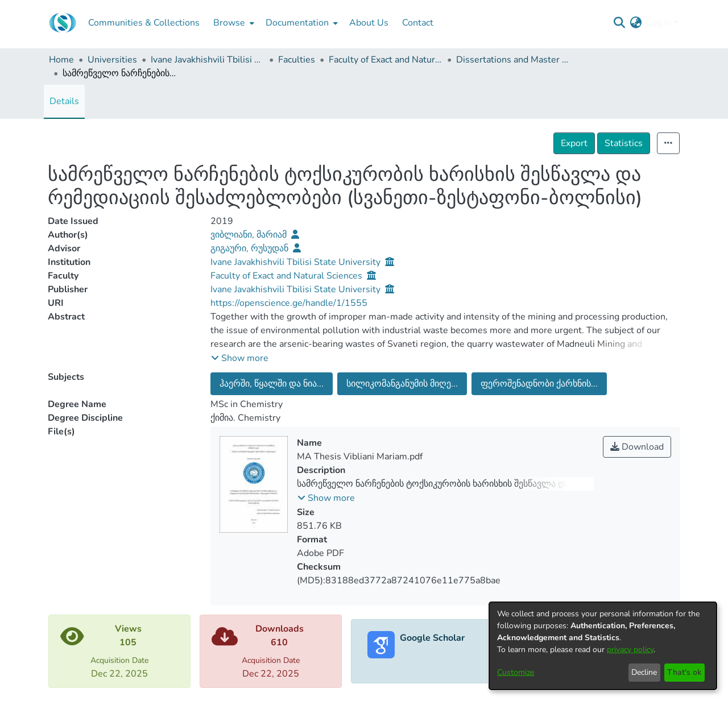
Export (574, 143)
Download (637, 447)
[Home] (63, 23)
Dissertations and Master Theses (513, 60)
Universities (112, 60)
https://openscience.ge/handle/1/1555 (289, 303)
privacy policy (630, 650)
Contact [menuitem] (418, 23)
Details (64, 101)
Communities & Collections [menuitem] (144, 23)
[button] (240, 358)
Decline (644, 672)
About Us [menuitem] (369, 23)
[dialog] (603, 646)
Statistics (624, 143)
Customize (516, 672)
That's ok (684, 672)
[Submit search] (620, 23)
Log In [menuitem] (659, 23)
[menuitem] (233, 23)
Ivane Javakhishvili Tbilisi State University (208, 60)
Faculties (297, 60)
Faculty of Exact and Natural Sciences (386, 60)
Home (61, 60)
